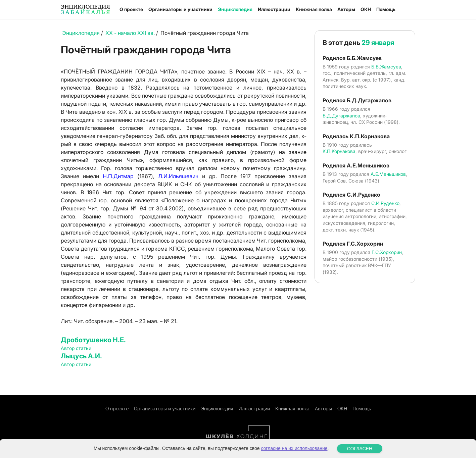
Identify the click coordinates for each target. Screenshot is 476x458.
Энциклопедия (235, 9)
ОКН (366, 9)
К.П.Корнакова (339, 151)
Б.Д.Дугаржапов (341, 116)
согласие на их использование (294, 448)
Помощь (386, 9)
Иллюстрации (274, 9)
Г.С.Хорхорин (387, 252)
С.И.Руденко (385, 203)
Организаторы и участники (180, 9)
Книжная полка (314, 9)
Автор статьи (76, 348)
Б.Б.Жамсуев (386, 67)
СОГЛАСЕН (360, 449)
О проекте (131, 9)
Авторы (346, 9)
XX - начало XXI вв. (130, 33)
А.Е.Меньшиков (388, 174)
